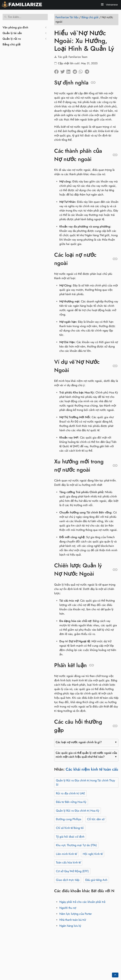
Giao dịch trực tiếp (68, 880)
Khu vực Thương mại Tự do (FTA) (76, 845)
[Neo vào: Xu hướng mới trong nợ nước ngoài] (115, 466)
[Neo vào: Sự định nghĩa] (93, 83)
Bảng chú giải (12, 44)
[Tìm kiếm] (25, 17)
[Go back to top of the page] (115, 975)
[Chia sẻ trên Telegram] (88, 71)
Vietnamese (111, 5)
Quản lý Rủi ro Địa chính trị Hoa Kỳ (78, 811)
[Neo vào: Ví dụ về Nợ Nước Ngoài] (115, 366)
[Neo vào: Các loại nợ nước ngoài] (115, 259)
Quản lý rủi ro (12, 39)
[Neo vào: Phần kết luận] (92, 665)
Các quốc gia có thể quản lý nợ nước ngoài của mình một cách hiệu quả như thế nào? (86, 755)
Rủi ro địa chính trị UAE (71, 793)
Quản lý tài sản (12, 33)
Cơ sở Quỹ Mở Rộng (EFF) (72, 871)
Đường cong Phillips (69, 819)
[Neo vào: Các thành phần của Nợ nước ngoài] (115, 155)
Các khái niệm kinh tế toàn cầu (92, 769)
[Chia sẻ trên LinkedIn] (70, 71)
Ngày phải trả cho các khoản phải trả (82, 902)
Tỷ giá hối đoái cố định (70, 837)
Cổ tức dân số (96, 819)
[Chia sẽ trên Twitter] (63, 71)
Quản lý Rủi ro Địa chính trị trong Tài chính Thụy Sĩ (86, 783)
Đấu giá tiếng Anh (96, 880)
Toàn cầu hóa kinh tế (68, 862)
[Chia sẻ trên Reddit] (76, 71)
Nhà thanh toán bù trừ (73, 920)
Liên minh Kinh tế (66, 854)
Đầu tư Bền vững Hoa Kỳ (71, 802)
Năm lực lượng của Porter (76, 914)
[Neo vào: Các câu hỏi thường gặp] (115, 726)
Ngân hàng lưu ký (70, 926)
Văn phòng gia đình (15, 27)
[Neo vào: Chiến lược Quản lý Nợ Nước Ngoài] (115, 570)
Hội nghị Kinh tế (93, 854)
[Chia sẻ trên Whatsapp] (82, 71)
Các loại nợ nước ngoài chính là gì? (79, 742)
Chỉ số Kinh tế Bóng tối (70, 828)
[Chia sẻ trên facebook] (57, 71)
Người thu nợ (68, 908)
